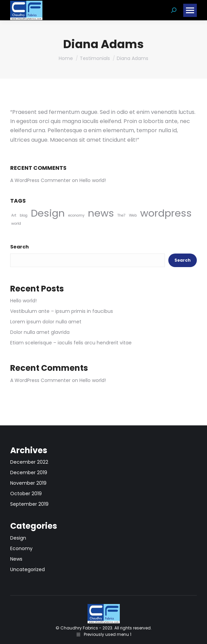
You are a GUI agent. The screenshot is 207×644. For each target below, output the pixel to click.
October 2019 (26, 494)
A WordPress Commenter (40, 180)
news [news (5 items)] (101, 213)
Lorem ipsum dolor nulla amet (46, 322)
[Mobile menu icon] (190, 10)
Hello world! (93, 180)
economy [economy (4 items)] (76, 215)
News (16, 559)
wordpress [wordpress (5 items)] (166, 213)
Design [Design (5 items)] (48, 213)
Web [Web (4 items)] (133, 215)
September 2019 (29, 504)
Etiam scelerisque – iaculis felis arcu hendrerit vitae (71, 343)
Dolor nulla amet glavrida (40, 332)
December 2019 (29, 472)
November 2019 (28, 483)
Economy (21, 548)
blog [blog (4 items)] (24, 215)
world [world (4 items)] (16, 224)
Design (18, 538)
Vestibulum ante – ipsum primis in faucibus (62, 311)
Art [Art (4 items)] (14, 215)
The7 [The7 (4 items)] (121, 215)
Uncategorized (27, 569)
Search (20, 247)
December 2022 (29, 462)
